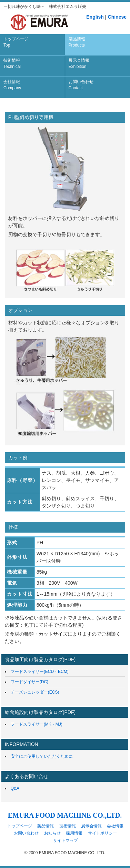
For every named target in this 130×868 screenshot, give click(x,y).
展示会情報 (79, 63)
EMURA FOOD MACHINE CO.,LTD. (65, 815)
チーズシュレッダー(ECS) (35, 692)
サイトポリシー (102, 833)
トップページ (16, 42)
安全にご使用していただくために (42, 756)
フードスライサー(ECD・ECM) (40, 672)
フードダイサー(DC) (29, 682)
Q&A (15, 788)
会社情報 (12, 85)
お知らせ (52, 833)
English (95, 17)
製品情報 (77, 42)
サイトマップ (66, 840)
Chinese (117, 17)
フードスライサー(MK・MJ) (37, 724)
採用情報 (74, 833)
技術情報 (12, 63)
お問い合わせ (81, 85)
